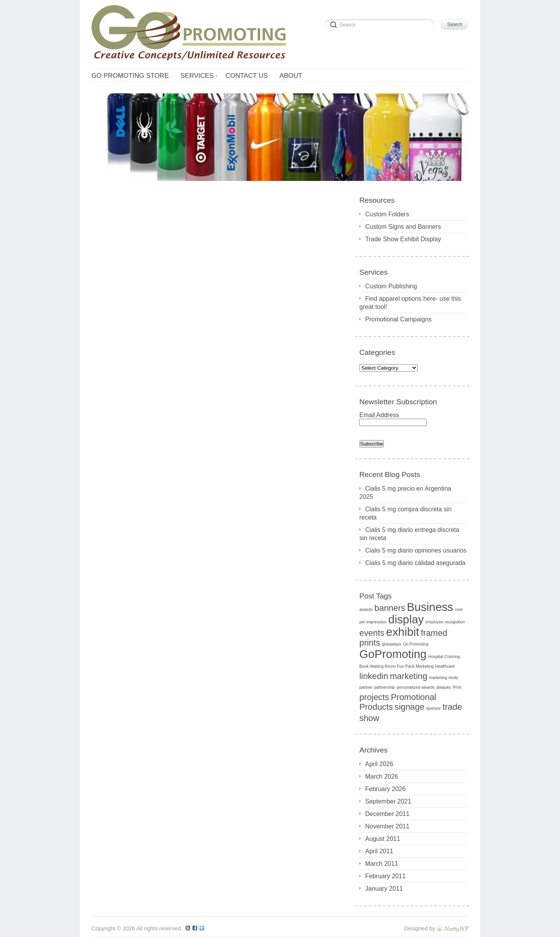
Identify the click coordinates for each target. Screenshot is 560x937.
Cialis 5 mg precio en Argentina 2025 (405, 493)
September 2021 (388, 801)
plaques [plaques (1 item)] (444, 687)
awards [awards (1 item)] (366, 609)
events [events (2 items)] (372, 633)
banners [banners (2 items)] (390, 608)
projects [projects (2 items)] (374, 697)
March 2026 (382, 776)
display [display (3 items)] (406, 619)
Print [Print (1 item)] (457, 687)
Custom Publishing (391, 286)
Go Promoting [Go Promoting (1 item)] (416, 644)
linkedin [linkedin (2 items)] (374, 676)
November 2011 (387, 826)
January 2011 (384, 889)
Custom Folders (387, 214)
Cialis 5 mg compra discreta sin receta (405, 513)
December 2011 (387, 814)
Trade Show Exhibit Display (403, 239)
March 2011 (382, 864)
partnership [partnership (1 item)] (384, 687)
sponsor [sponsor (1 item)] (434, 708)
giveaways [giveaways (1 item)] (392, 644)
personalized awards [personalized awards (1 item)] (416, 687)
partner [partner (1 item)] (366, 687)
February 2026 (385, 789)
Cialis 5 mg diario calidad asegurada (415, 563)
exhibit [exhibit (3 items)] (403, 632)
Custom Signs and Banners (403, 227)
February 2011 (385, 876)
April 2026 (379, 764)
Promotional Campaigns (398, 319)
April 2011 (379, 851)
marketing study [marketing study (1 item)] (444, 677)
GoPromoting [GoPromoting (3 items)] (393, 654)
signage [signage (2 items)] (410, 707)
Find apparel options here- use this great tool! (410, 303)
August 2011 (383, 839)
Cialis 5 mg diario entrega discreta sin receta (409, 534)
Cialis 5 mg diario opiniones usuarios (416, 550)
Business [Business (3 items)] (430, 607)
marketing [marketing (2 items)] (409, 676)
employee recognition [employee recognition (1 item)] (445, 622)
